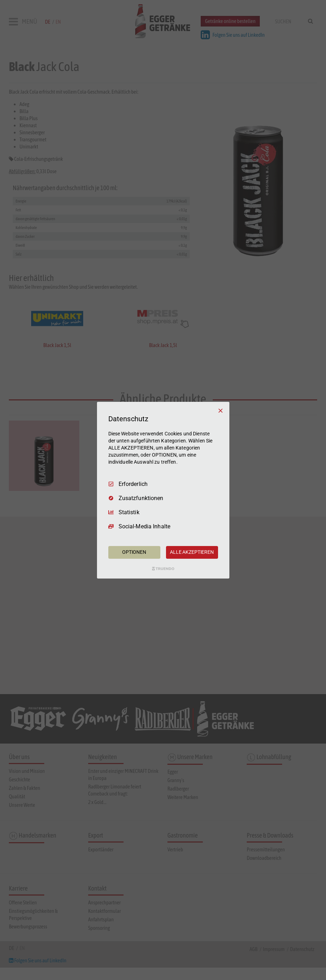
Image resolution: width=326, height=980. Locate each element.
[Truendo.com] (163, 569)
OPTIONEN (134, 552)
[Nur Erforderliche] (221, 410)
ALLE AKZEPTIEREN (192, 552)
